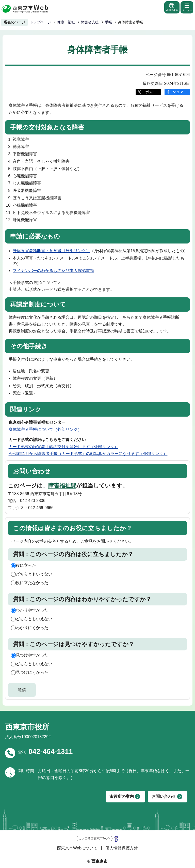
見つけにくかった (32, 672)
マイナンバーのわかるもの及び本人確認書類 (53, 271)
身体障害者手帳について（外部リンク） (45, 429)
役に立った (26, 565)
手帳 (108, 22)
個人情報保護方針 (122, 848)
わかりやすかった (32, 610)
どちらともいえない (34, 574)
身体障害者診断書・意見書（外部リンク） (51, 251)
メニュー (187, 7)
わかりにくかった (32, 628)
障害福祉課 (62, 486)
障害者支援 (90, 22)
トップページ (40, 22)
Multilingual (172, 7)
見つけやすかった (32, 655)
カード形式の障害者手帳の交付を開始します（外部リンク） (63, 447)
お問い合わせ (164, 796)
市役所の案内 (122, 796)
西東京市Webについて (77, 848)
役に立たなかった (32, 583)
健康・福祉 (66, 22)
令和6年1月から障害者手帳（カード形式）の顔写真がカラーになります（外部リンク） (88, 454)
